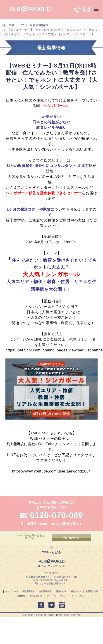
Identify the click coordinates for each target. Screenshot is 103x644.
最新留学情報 (39, 25)
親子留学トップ (13, 25)
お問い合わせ (36, 596)
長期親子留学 (28, 591)
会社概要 (21, 596)
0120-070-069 (57, 515)
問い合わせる (71, 538)
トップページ (12, 591)
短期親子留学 (45, 591)
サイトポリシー (79, 596)
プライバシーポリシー (57, 596)
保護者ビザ (61, 591)
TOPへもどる (51, 552)
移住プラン (76, 591)
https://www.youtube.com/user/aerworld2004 (52, 471)
